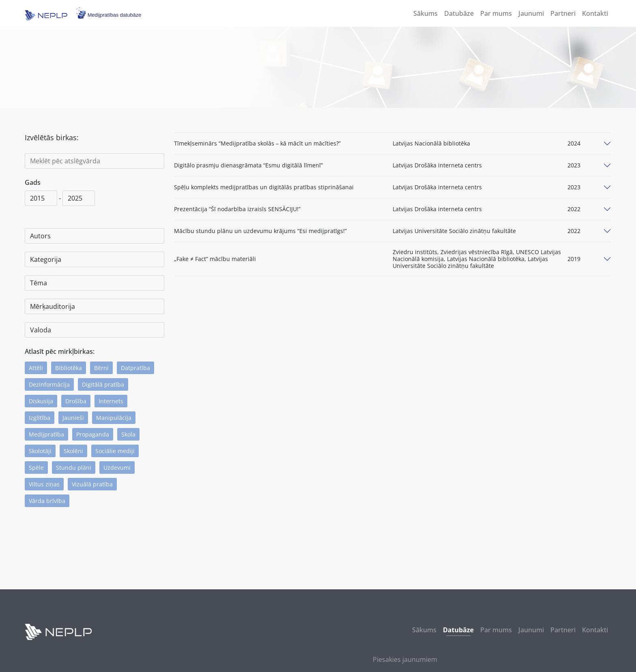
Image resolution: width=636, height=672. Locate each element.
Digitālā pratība (103, 384)
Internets (111, 401)
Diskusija (41, 401)
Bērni (101, 368)
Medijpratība (46, 434)
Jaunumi (531, 13)
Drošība (76, 401)
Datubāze (459, 13)
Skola (128, 434)
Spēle (36, 468)
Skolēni (73, 451)
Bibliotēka (69, 368)
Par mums (496, 13)
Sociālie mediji (115, 451)
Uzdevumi (117, 468)
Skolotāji (40, 451)
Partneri (563, 13)
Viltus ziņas (44, 484)
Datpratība (135, 368)
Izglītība (40, 418)
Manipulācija (114, 418)
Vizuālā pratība (92, 484)
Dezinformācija (49, 384)
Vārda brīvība (47, 501)
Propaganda (93, 434)
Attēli (36, 368)
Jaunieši (73, 418)
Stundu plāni (74, 468)
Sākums (425, 13)
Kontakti (595, 13)
